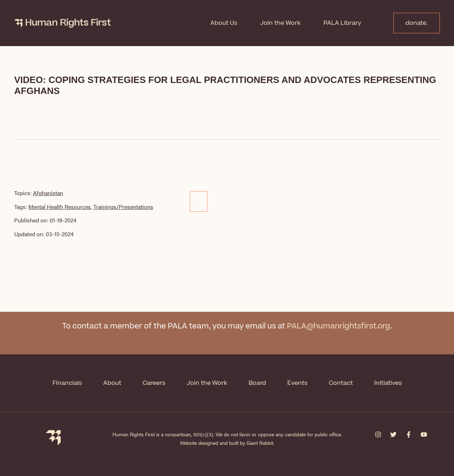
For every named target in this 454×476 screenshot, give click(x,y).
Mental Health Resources (60, 207)
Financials (67, 383)
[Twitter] (393, 435)
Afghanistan (48, 193)
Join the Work (280, 23)
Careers (154, 383)
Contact (341, 383)
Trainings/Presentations (123, 207)
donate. (417, 23)
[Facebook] (409, 435)
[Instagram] (378, 435)
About (112, 383)
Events (297, 383)
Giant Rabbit (260, 443)
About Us (224, 23)
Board (257, 383)
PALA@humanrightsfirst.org (339, 326)
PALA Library (342, 23)
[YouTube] (424, 435)
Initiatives (388, 383)
